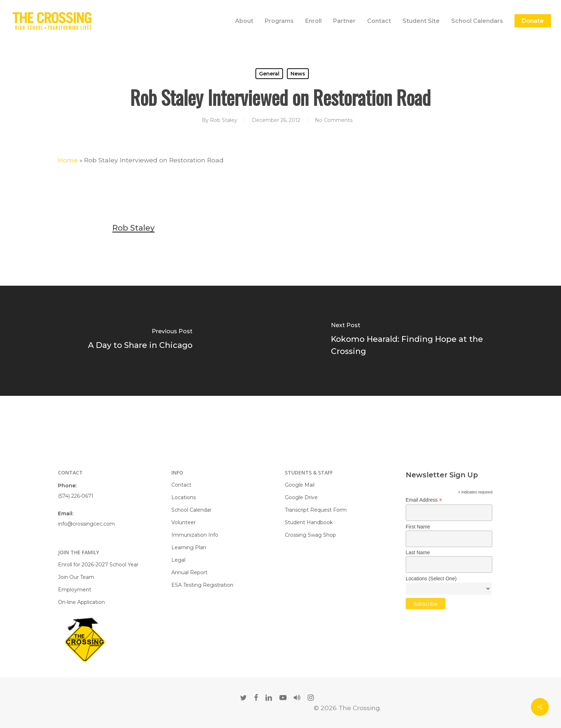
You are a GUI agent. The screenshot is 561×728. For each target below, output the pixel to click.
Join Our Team (76, 577)
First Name (418, 527)
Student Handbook (309, 522)
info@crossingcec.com (86, 524)
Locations (184, 497)
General (269, 74)
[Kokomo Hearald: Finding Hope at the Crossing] (421, 341)
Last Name (418, 552)
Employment (75, 590)
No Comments (334, 120)
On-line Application (81, 602)
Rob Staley (224, 120)
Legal (178, 560)
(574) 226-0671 (76, 496)
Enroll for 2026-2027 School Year (98, 565)
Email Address (424, 500)
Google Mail (300, 485)
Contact (181, 485)
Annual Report (189, 572)
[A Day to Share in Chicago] (140, 341)
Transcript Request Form (316, 510)
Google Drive (301, 497)
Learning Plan (189, 547)
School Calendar (191, 510)
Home (68, 160)
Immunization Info (195, 535)
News (298, 74)
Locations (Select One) (431, 579)
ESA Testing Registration (202, 585)
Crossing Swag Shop (310, 535)
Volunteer (184, 522)
